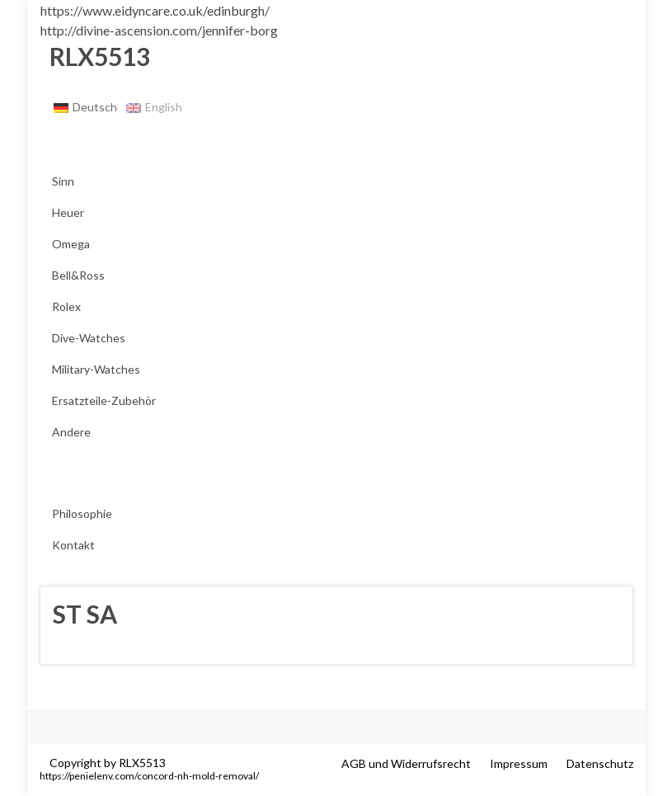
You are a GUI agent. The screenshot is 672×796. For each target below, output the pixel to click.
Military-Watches (96, 369)
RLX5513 (95, 56)
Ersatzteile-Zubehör (104, 400)
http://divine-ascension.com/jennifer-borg (159, 30)
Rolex (66, 306)
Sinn (63, 181)
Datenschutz (600, 763)
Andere (71, 432)
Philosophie (82, 513)
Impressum (519, 763)
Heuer (68, 212)
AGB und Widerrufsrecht (406, 763)
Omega (71, 244)
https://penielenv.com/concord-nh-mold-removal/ (149, 776)
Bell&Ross (78, 275)
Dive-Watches (89, 338)
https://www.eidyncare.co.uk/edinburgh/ (155, 10)
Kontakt (73, 545)
